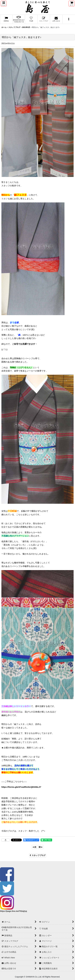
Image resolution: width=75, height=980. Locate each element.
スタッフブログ (38, 855)
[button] (4, 4)
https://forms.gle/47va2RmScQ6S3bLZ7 (21, 787)
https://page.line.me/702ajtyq (13, 911)
